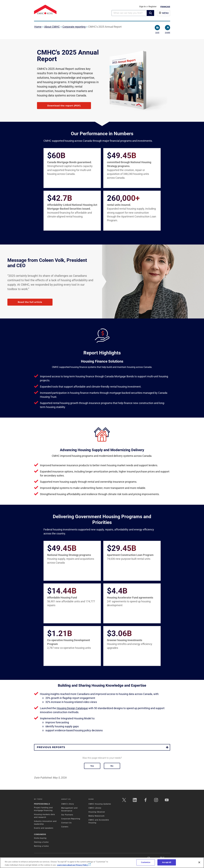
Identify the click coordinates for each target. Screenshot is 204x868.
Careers (65, 827)
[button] (150, 13)
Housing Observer (97, 812)
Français (165, 7)
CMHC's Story (68, 804)
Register (153, 7)
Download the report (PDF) (64, 106)
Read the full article (30, 302)
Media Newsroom (97, 816)
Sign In (143, 7)
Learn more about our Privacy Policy (74, 865)
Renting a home (41, 846)
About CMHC (52, 27)
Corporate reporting (74, 27)
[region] (102, 863)
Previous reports (51, 747)
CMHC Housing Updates (100, 804)
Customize (146, 862)
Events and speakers (44, 828)
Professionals (42, 804)
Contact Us (66, 823)
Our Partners (67, 815)
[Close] (199, 862)
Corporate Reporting (71, 819)
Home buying (40, 838)
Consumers (40, 834)
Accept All (167, 862)
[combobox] (129, 13)
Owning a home (41, 842)
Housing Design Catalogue (72, 708)
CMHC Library (95, 808)
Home (38, 27)
